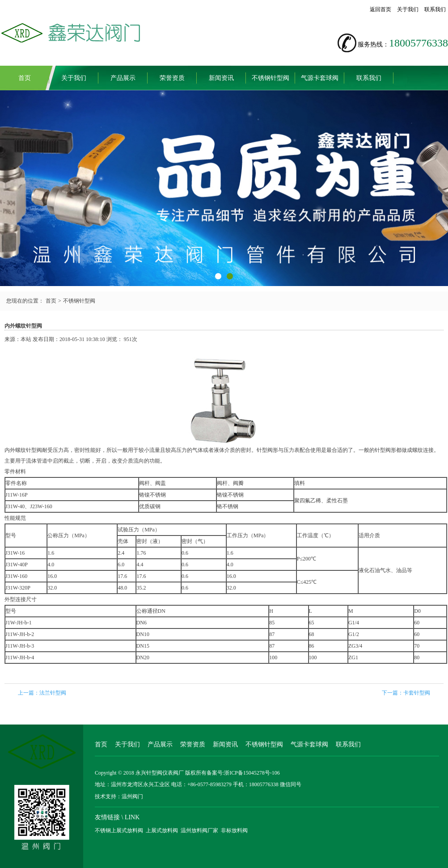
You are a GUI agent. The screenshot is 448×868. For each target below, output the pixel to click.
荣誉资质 (172, 78)
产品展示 (123, 78)
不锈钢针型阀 (270, 78)
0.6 (185, 565)
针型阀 (34, 450)
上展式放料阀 (162, 830)
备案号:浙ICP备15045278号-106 (243, 773)
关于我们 (408, 9)
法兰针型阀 (53, 693)
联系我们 (435, 9)
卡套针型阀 (417, 693)
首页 (25, 78)
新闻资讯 (221, 78)
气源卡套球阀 (320, 78)
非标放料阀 (234, 830)
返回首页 (380, 9)
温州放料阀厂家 (199, 830)
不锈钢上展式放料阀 (119, 830)
